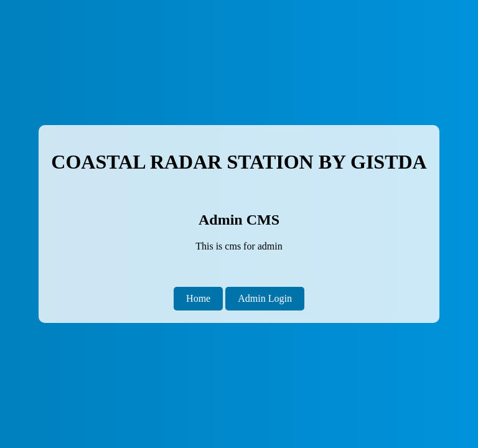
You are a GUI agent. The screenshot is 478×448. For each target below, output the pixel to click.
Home (198, 298)
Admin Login (265, 298)
